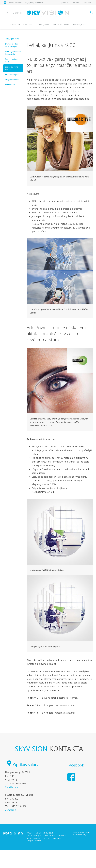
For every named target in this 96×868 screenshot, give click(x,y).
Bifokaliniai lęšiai (12, 75)
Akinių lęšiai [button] (45, 25)
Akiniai (38, 833)
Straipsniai (87, 3)
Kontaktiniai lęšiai (34, 836)
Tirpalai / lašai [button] (80, 25)
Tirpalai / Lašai (49, 836)
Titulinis (30, 833)
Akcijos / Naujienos (18, 25)
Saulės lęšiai (10, 85)
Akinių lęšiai (48, 833)
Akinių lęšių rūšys (12, 39)
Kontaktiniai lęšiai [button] (62, 25)
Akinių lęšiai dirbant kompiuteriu (13, 53)
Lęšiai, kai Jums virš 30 (12, 68)
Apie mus (64, 3)
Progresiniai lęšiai (12, 80)
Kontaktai (75, 3)
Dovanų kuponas (15, 3)
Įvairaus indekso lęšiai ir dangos (12, 45)
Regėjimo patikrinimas (34, 3)
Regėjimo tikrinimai (34, 841)
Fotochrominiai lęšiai (11, 61)
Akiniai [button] (33, 25)
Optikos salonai (23, 765)
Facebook (76, 765)
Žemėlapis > (12, 787)
